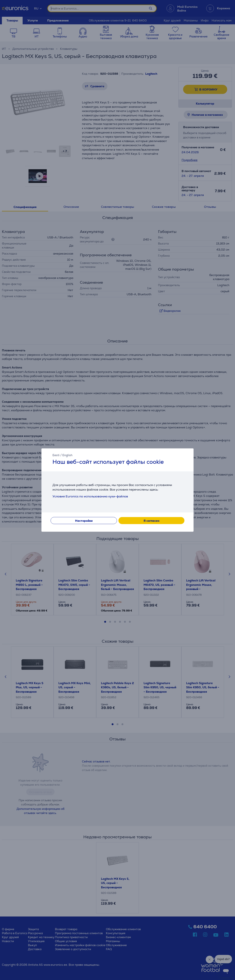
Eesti (56, 455)
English (67, 455)
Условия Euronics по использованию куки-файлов (90, 496)
